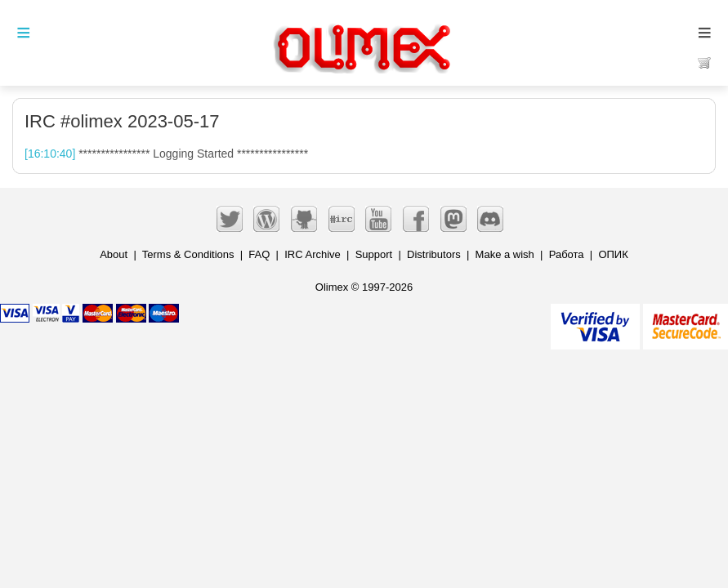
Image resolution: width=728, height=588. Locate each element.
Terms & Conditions (188, 254)
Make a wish (505, 254)
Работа (567, 254)
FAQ (259, 254)
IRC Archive (313, 254)
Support (374, 254)
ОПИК (613, 254)
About (114, 254)
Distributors (434, 254)
